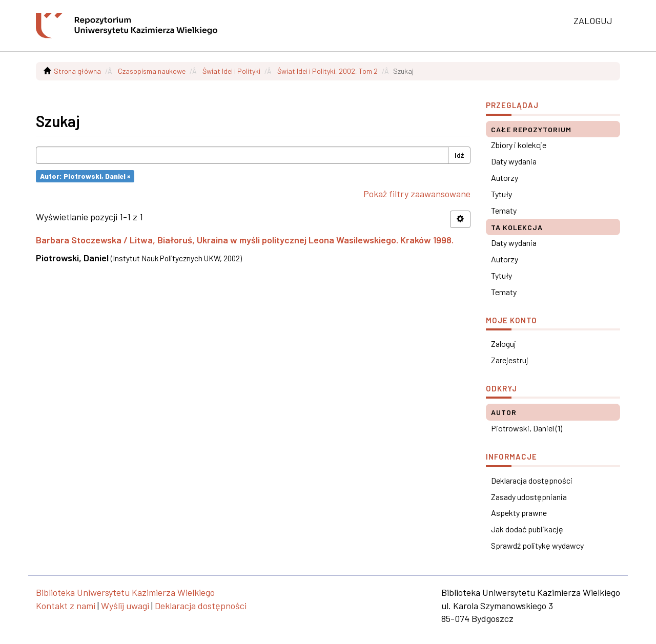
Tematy (504, 210)
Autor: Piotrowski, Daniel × (85, 176)
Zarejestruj (510, 360)
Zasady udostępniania (529, 497)
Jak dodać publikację (527, 529)
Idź (459, 155)
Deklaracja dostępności (532, 480)
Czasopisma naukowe (152, 71)
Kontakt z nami (66, 606)
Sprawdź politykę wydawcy (537, 545)
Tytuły (501, 194)
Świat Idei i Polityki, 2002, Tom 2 (327, 71)
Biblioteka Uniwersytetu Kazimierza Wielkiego (125, 592)
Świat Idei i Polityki (231, 71)
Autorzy (505, 178)
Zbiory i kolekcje (519, 145)
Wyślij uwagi (125, 606)
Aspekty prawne (519, 513)
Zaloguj (504, 344)
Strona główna (77, 71)
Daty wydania (514, 161)
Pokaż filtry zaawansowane (417, 194)
